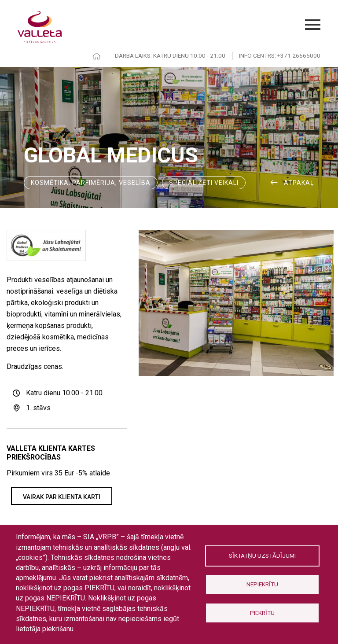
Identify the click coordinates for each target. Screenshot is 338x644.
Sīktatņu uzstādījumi (262, 556)
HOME (97, 56)
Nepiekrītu (262, 584)
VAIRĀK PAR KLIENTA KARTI (62, 497)
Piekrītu (262, 613)
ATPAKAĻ (299, 183)
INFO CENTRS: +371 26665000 (280, 55)
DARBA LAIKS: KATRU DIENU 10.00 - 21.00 (170, 55)
